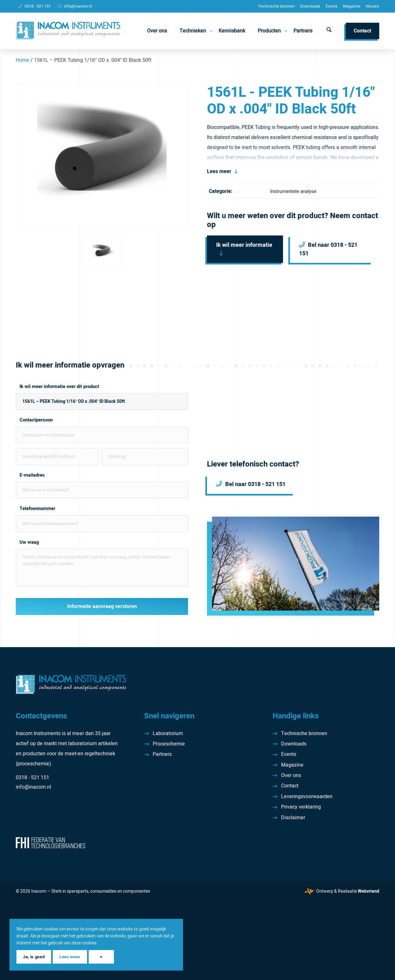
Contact (290, 786)
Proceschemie (169, 744)
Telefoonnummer (37, 509)
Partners (162, 754)
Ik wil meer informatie (244, 245)
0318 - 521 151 (38, 6)
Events (332, 6)
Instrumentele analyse (293, 191)
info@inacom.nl (78, 6)
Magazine (352, 6)
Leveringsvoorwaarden (307, 797)
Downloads (310, 6)
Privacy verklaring (301, 807)
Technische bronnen (276, 6)
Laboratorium (168, 734)
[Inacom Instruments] (68, 31)
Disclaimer (293, 818)
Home (23, 60)
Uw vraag (29, 542)
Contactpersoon (36, 420)
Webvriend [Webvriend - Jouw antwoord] (368, 891)
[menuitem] (276, 6)
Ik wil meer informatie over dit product (59, 387)
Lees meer (219, 171)
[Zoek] (329, 31)
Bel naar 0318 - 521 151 (328, 249)
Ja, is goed (34, 957)
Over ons (291, 775)
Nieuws (372, 6)
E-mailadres (32, 475)
